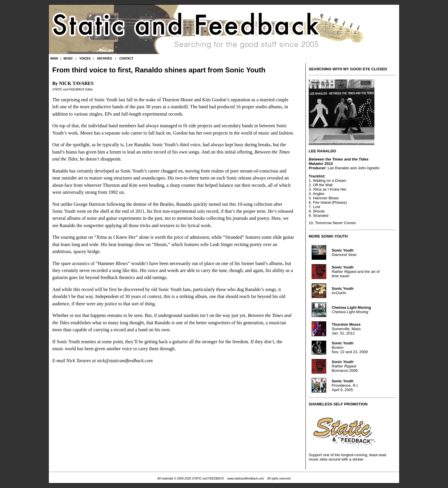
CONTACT (126, 59)
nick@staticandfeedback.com (125, 361)
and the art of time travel (356, 272)
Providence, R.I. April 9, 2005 (345, 385)
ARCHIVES (105, 59)
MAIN (54, 59)
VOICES (85, 59)
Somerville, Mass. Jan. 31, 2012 (347, 329)
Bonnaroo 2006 (345, 366)
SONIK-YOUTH (335, 236)
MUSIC (68, 59)
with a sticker (352, 459)
